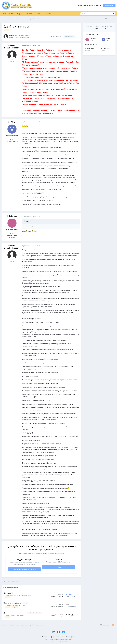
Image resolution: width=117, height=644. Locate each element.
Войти (59, 567)
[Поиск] (91, 14)
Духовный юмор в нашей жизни (15, 613)
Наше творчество (26, 37)
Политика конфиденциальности (53, 637)
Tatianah (93, 39)
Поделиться (56, 36)
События (30, 14)
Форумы (20, 15)
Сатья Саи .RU (9, 14)
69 (40, 613)
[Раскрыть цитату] (25, 221)
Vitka (108, 39)
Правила (48, 14)
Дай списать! (8, 593)
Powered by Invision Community (59, 641)
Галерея (39, 14)
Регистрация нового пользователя (24, 569)
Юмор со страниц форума (13, 603)
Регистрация (109, 6)
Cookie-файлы (71, 637)
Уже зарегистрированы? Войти (89, 6)
